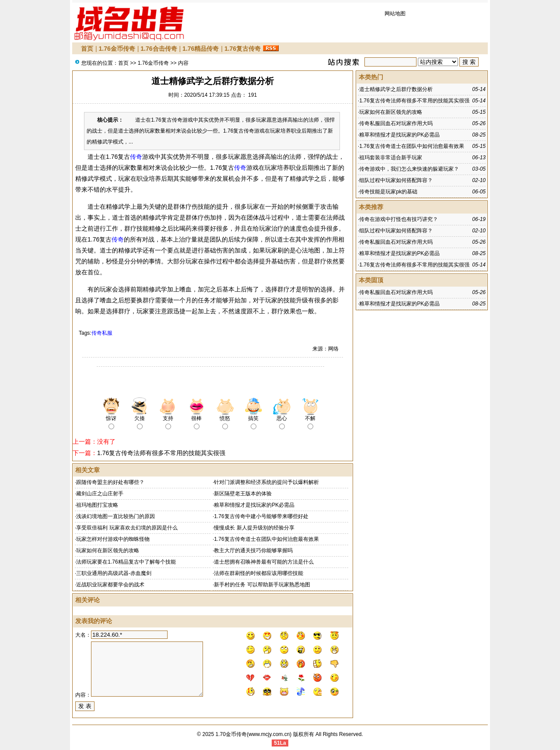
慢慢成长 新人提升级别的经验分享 (254, 528)
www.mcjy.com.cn (269, 734)
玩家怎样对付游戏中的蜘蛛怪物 (113, 539)
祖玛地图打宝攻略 (97, 505)
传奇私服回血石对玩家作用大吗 (396, 123)
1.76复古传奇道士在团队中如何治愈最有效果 (266, 539)
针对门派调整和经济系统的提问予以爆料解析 (266, 482)
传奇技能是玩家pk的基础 (388, 192)
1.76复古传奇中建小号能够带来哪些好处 (261, 516)
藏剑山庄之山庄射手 (100, 494)
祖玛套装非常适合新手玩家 (391, 158)
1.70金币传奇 (231, 734)
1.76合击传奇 (159, 49)
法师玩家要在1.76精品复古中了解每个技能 (126, 562)
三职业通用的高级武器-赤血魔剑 (114, 573)
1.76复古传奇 (243, 49)
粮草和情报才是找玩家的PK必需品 (254, 505)
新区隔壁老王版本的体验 (243, 494)
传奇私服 (102, 333)
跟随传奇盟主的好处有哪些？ (110, 482)
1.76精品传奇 (201, 49)
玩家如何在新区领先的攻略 (108, 550)
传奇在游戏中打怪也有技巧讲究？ (399, 219)
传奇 (136, 157)
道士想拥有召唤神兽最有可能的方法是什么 (264, 562)
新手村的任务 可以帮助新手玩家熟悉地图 (262, 585)
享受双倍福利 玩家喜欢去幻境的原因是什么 (127, 528)
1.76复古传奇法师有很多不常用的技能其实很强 (161, 453)
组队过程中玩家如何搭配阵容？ (396, 180)
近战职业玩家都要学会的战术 (110, 585)
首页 (87, 49)
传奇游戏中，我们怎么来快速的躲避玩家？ (409, 169)
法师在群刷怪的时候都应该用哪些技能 (259, 573)
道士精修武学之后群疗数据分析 (396, 89)
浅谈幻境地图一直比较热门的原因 (115, 516)
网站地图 (395, 14)
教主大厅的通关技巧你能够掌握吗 (253, 550)
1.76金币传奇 (117, 49)
